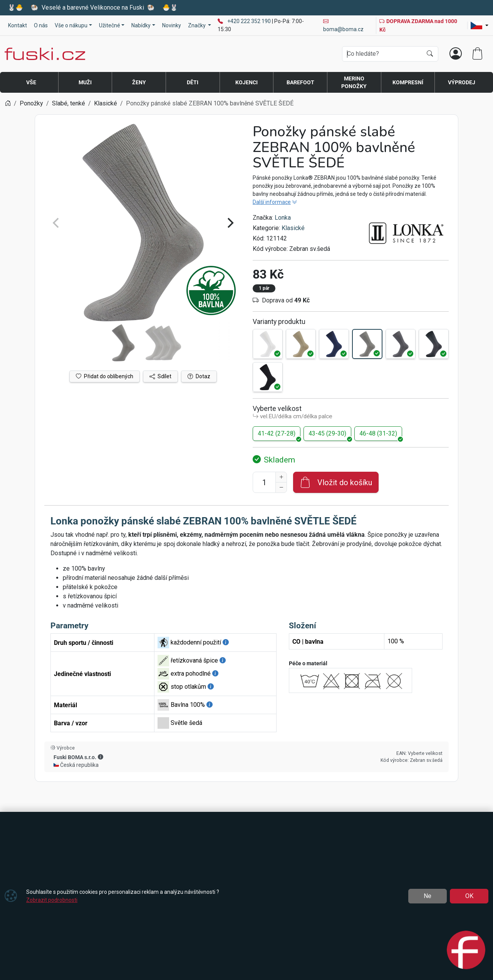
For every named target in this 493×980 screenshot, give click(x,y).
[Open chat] (466, 950)
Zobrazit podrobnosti (52, 900)
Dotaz (199, 376)
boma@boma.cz (343, 25)
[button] (101, 757)
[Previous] (57, 223)
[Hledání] (382, 54)
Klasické (293, 228)
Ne (428, 896)
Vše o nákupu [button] (71, 25)
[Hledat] (430, 54)
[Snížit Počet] (281, 487)
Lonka (283, 218)
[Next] (230, 223)
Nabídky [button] (141, 25)
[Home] (8, 103)
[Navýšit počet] (281, 477)
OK (469, 896)
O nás (41, 25)
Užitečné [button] (110, 25)
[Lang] (480, 25)
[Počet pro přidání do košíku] (264, 482)
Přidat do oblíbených (105, 376)
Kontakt (18, 25)
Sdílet (160, 376)
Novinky (172, 25)
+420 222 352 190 (250, 21)
